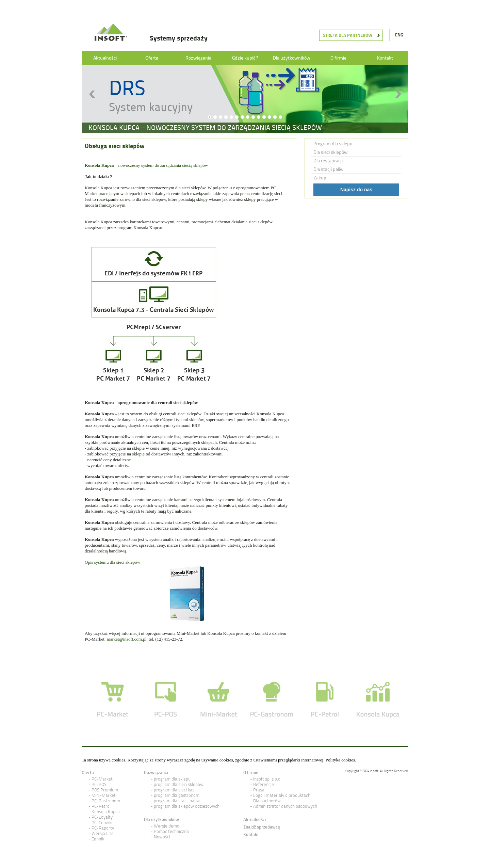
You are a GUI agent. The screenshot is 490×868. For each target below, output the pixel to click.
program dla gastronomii (178, 795)
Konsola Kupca (106, 812)
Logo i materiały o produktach (282, 795)
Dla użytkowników (292, 58)
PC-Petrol (101, 806)
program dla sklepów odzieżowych (187, 806)
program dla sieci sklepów (179, 784)
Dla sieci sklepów (331, 152)
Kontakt (385, 58)
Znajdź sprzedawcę (262, 827)
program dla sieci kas (174, 790)
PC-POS (99, 784)
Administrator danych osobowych (285, 806)
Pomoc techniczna (171, 831)
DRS (127, 88)
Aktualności (105, 58)
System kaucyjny (151, 107)
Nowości (162, 837)
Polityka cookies (340, 760)
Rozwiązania (198, 58)
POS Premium (105, 790)
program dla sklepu (172, 779)
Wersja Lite (103, 833)
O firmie (338, 58)
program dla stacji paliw (177, 801)
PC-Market (102, 779)
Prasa (259, 790)
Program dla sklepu (333, 144)
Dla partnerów (267, 801)
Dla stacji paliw (329, 169)
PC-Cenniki (102, 823)
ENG (399, 35)
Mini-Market (104, 795)
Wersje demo (167, 826)
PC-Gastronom (106, 801)
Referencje (264, 784)
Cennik (98, 839)
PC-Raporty (103, 828)
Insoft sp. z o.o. (267, 779)
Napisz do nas (356, 190)
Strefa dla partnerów (348, 35)
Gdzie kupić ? (245, 58)
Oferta (152, 58)
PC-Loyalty (102, 817)
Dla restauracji (328, 161)
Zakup (320, 178)
